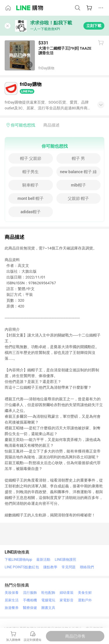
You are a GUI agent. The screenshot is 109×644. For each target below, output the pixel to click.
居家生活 (12, 600)
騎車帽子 (31, 185)
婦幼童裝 (67, 593)
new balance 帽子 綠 (78, 172)
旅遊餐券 (12, 608)
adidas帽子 (31, 212)
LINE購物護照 (65, 560)
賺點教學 (50, 567)
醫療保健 (30, 608)
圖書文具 (48, 608)
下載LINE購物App (18, 560)
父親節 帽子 (78, 198)
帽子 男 (78, 158)
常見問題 (69, 567)
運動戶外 (85, 600)
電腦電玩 (48, 600)
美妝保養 (12, 593)
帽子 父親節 (31, 158)
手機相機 (30, 600)
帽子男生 (31, 172)
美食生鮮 (85, 593)
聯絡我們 (87, 567)
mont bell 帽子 (31, 198)
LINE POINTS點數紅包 (22, 567)
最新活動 (43, 560)
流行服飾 (30, 593)
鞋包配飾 (48, 593)
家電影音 (67, 600)
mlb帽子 (78, 185)
